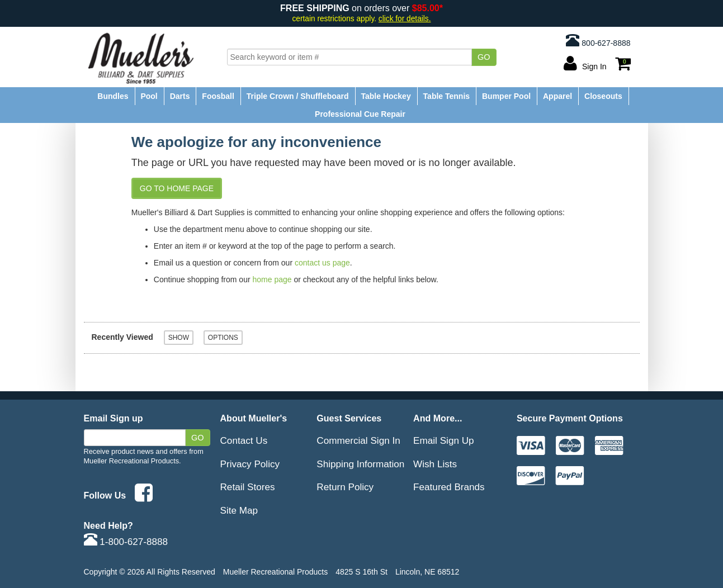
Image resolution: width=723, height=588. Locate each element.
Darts (180, 96)
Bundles (113, 96)
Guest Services (349, 418)
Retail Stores (248, 487)
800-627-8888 (598, 40)
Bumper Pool (506, 96)
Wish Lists (435, 464)
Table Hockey (386, 96)
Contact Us (244, 440)
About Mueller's (254, 418)
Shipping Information (360, 464)
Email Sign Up (444, 440)
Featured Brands (449, 487)
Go (484, 57)
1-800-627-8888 (126, 542)
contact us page (322, 263)
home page (272, 279)
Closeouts (603, 96)
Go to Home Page (177, 188)
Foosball (218, 96)
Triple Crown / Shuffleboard (298, 96)
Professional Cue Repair (360, 114)
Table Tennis (447, 96)
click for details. (405, 19)
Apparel (557, 96)
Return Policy (345, 487)
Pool (149, 96)
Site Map (239, 510)
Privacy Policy (250, 464)
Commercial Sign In (358, 440)
